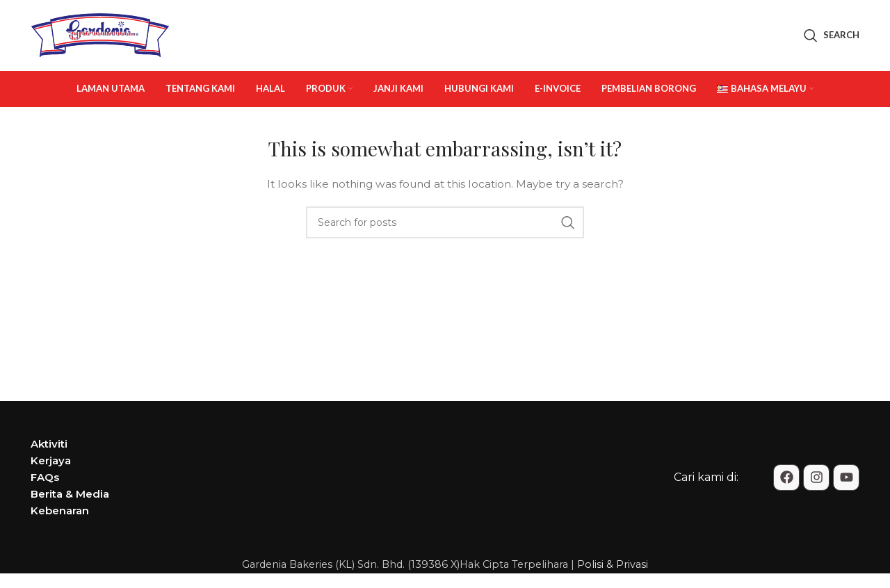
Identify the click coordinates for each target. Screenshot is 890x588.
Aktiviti (49, 446)
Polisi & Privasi (613, 566)
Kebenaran (60, 513)
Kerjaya (51, 463)
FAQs (45, 479)
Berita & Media (70, 496)
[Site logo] (100, 35)
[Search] (832, 37)
